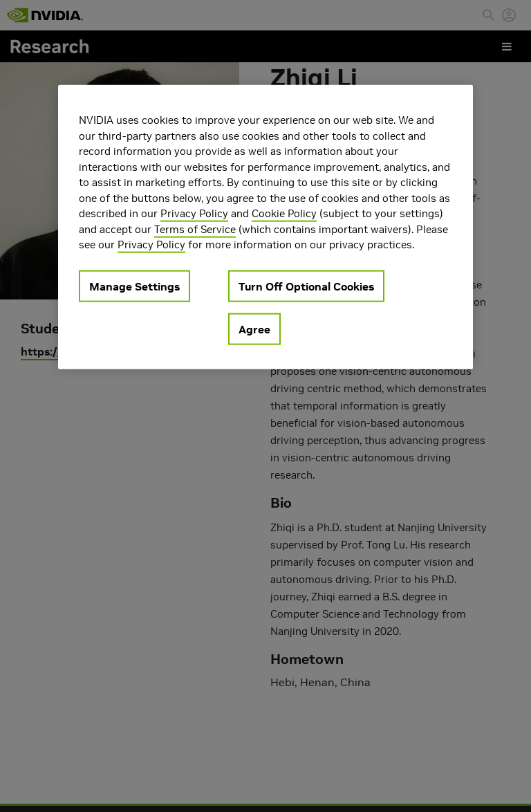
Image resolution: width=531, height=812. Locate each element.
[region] (265, 227)
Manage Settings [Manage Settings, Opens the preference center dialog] (134, 286)
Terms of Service (195, 229)
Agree (254, 329)
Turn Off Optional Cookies (306, 286)
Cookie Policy (284, 213)
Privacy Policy (194, 213)
